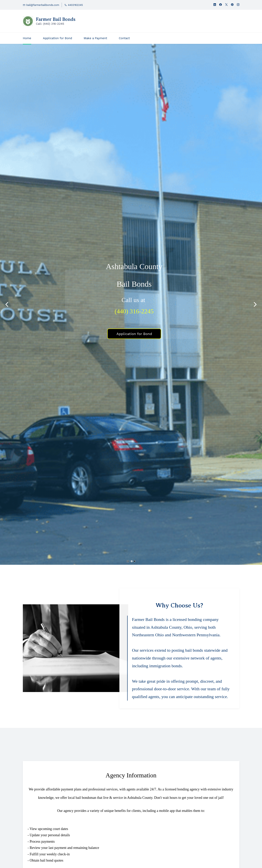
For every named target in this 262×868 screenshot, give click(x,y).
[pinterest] (232, 5)
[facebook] (221, 5)
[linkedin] (215, 5)
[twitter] (226, 5)
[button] (7, 304)
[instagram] (238, 5)
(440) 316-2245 (134, 311)
